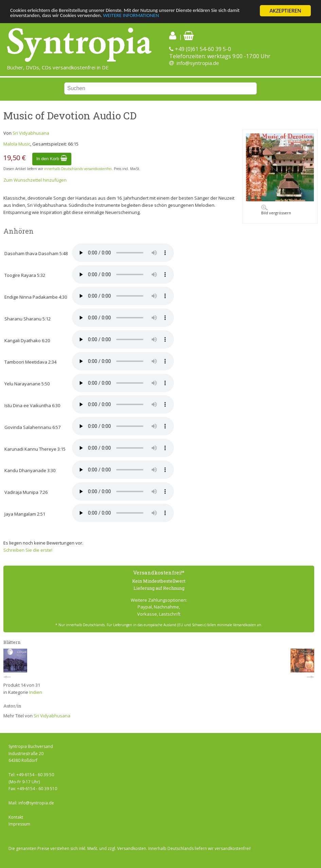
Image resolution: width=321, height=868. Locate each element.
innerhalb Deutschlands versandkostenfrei (78, 169)
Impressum (19, 824)
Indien (36, 692)
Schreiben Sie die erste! (28, 550)
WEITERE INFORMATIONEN (162, 17)
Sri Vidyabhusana (31, 133)
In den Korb (52, 159)
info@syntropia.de (198, 63)
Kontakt (16, 817)
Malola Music (17, 144)
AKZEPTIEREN (285, 11)
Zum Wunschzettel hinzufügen (35, 180)
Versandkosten (132, 848)
